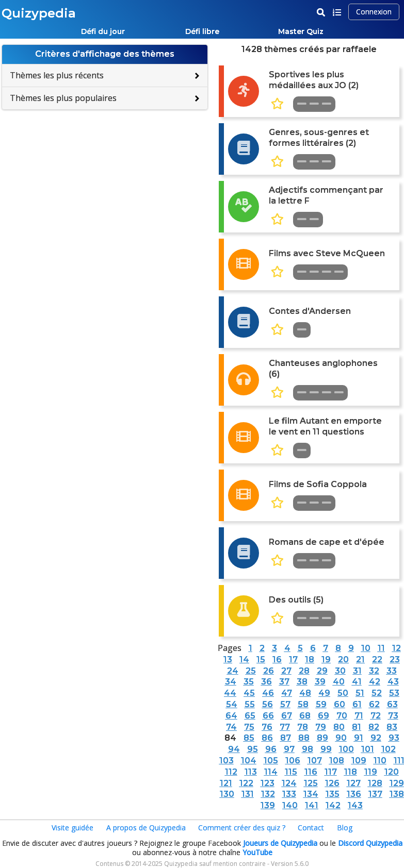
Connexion (374, 12)
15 (261, 660)
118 (351, 772)
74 (231, 727)
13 (228, 660)
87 (286, 738)
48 (305, 693)
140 (290, 805)
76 (267, 727)
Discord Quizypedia (370, 843)
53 (394, 693)
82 (374, 727)
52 (377, 693)
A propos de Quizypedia (146, 828)
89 (322, 738)
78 (303, 727)
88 (304, 738)
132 (268, 794)
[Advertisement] (105, 179)
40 (339, 682)
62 (374, 704)
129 (397, 783)
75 (249, 727)
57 (285, 704)
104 (249, 761)
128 (375, 783)
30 (340, 671)
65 (250, 716)
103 (227, 761)
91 (359, 738)
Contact (311, 828)
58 (303, 704)
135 (333, 794)
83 (392, 727)
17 (293, 660)
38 (302, 682)
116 (311, 772)
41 (357, 682)
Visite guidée (72, 828)
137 (375, 794)
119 (371, 772)
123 (268, 783)
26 (269, 671)
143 (355, 805)
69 (324, 716)
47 (287, 693)
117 (331, 772)
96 (271, 749)
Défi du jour (103, 31)
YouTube (257, 852)
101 (368, 749)
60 (340, 704)
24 (233, 671)
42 (375, 682)
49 (324, 693)
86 (267, 738)
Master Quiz (301, 31)
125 (311, 783)
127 (354, 783)
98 (308, 749)
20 (343, 660)
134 (311, 794)
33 (392, 671)
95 (253, 749)
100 (346, 749)
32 (374, 671)
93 (394, 738)
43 (393, 682)
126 (332, 783)
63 (392, 704)
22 (377, 660)
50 (343, 693)
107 (315, 761)
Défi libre (202, 31)
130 (227, 794)
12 (397, 648)
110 (380, 761)
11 (381, 648)
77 (285, 727)
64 (231, 716)
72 (376, 716)
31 (357, 671)
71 (359, 716)
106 (293, 761)
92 (376, 738)
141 (312, 805)
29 (322, 671)
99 (326, 749)
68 (305, 716)
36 (266, 682)
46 (268, 693)
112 (231, 772)
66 (268, 716)
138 (397, 794)
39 (320, 682)
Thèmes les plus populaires (63, 98)
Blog (345, 828)
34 (231, 682)
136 (354, 794)
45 (249, 693)
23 (395, 660)
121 (226, 783)
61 (357, 704)
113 (251, 772)
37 (284, 682)
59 (321, 704)
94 (234, 749)
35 (249, 682)
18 (310, 660)
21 (360, 660)
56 (268, 704)
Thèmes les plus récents (57, 75)
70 (342, 716)
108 (337, 761)
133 (289, 794)
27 (286, 671)
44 (230, 693)
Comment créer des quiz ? (242, 828)
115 (291, 772)
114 (271, 772)
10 (366, 648)
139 (268, 805)
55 (250, 704)
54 (232, 704)
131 (248, 794)
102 (389, 749)
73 (393, 716)
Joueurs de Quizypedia (280, 843)
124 (289, 783)
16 (277, 660)
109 (359, 761)
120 (392, 772)
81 (357, 727)
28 (304, 671)
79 (321, 727)
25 (251, 671)
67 (287, 716)
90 (341, 738)
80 (339, 727)
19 (326, 660)
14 (244, 660)
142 (333, 805)
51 (360, 693)
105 (271, 761)
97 (289, 749)
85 (249, 738)
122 (246, 783)
